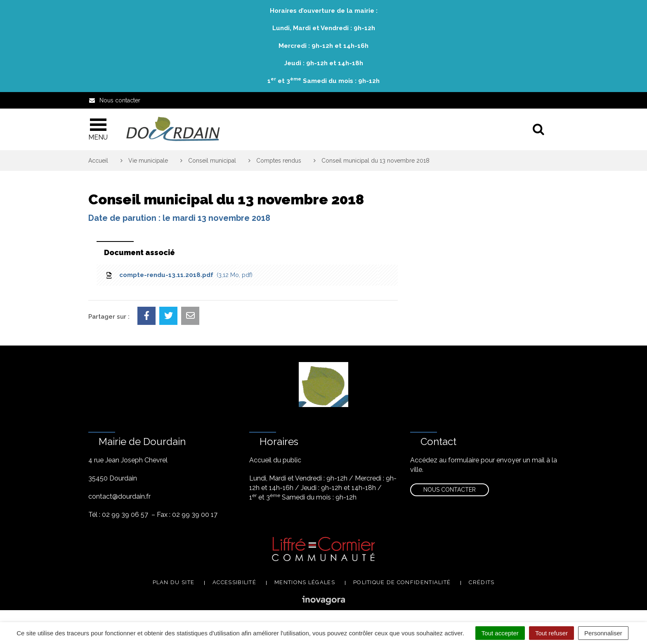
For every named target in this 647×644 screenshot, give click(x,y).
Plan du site (174, 582)
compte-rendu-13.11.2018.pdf (179, 275)
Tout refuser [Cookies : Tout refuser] (551, 633)
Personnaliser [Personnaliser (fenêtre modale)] (603, 633)
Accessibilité (234, 582)
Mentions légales (305, 582)
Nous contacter (450, 490)
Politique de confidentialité (402, 582)
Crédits (482, 582)
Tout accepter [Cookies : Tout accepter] (500, 633)
